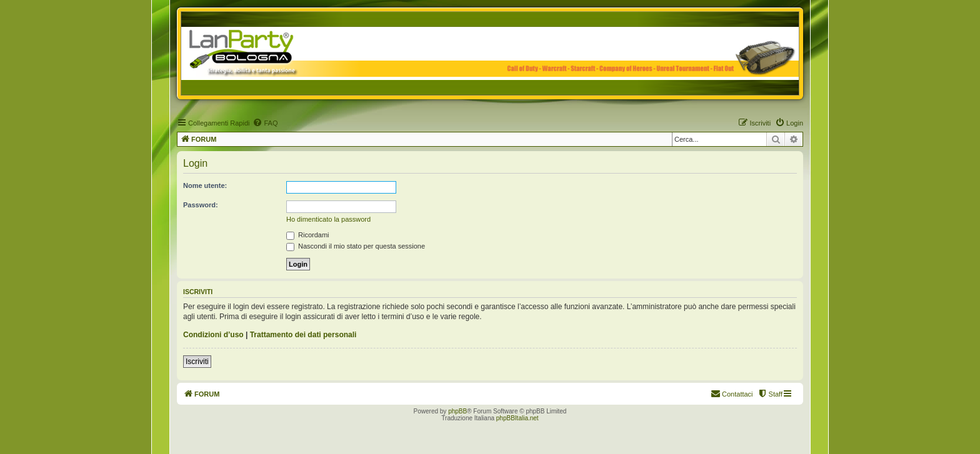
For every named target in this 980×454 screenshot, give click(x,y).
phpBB (457, 411)
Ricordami (308, 235)
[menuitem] (265, 123)
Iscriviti (197, 362)
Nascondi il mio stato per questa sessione (356, 246)
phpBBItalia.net (517, 418)
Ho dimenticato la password (328, 219)
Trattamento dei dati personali (303, 335)
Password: (201, 205)
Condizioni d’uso (213, 335)
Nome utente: (205, 185)
